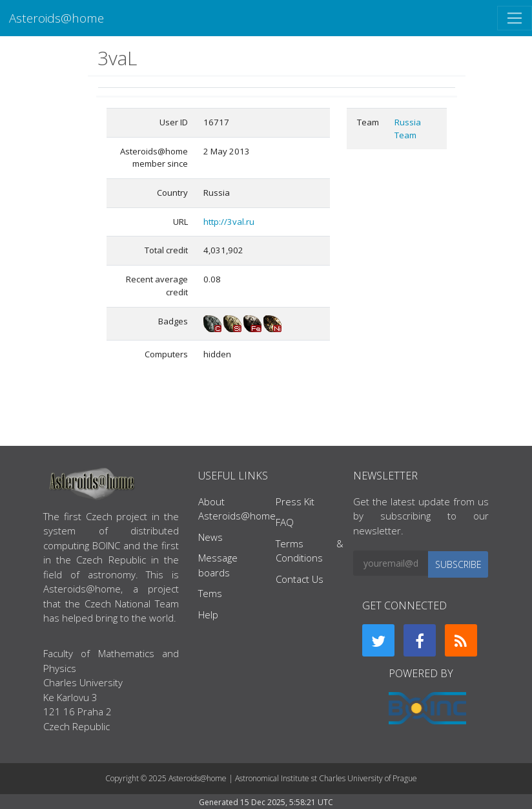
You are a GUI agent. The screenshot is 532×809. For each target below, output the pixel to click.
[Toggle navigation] (515, 18)
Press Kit (295, 501)
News (210, 537)
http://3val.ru (229, 222)
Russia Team (408, 129)
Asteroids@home (56, 18)
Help (208, 615)
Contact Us (300, 579)
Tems (210, 593)
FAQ (285, 522)
